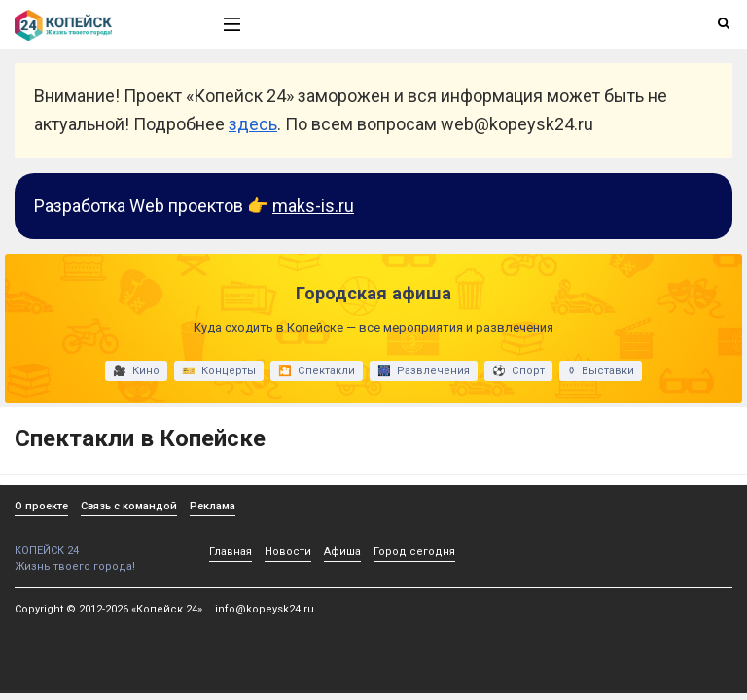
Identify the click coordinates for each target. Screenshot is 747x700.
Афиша (342, 552)
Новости (288, 552)
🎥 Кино (136, 371)
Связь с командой (129, 506)
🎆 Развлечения (424, 371)
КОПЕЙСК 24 (98, 544)
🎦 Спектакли (317, 371)
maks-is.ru (313, 206)
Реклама (213, 506)
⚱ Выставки (601, 371)
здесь (253, 124)
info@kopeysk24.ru (265, 609)
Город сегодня (414, 552)
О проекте (41, 506)
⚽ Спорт (518, 371)
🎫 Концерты (219, 371)
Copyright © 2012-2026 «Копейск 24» (108, 609)
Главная (231, 552)
